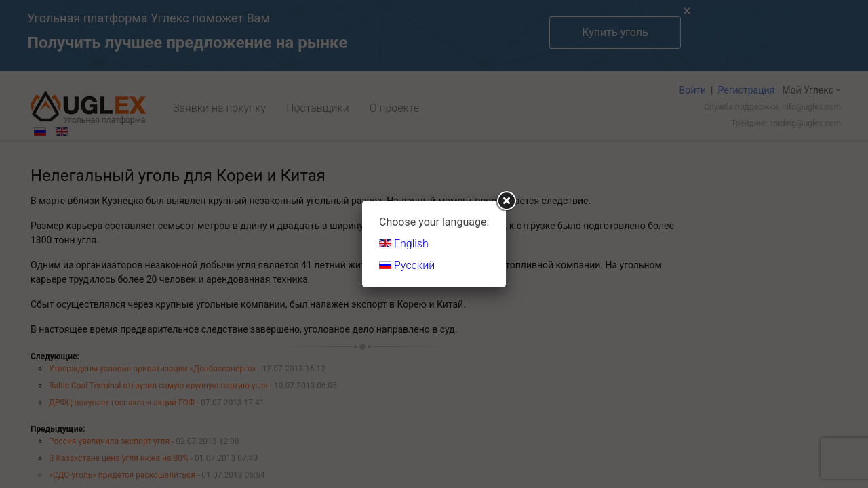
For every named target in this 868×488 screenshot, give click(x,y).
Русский (407, 265)
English (404, 244)
